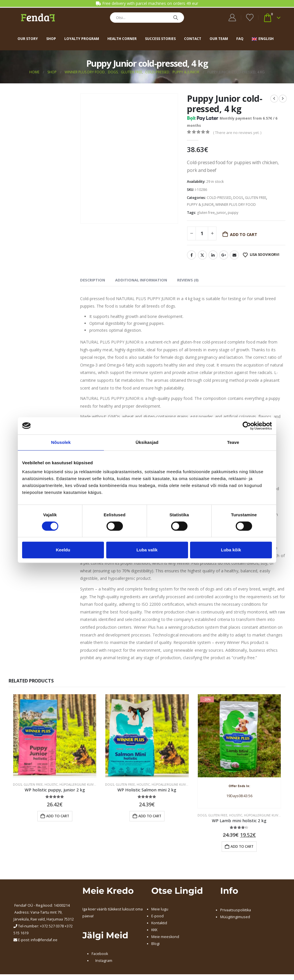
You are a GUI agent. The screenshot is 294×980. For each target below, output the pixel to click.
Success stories (160, 39)
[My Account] (232, 18)
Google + (224, 255)
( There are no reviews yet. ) (237, 133)
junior (221, 213)
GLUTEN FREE (256, 198)
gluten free (206, 213)
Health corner (122, 39)
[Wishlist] (250, 18)
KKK (154, 930)
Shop (51, 39)
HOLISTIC (51, 785)
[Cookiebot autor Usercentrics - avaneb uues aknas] (247, 426)
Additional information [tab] (141, 280)
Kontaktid (159, 923)
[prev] (274, 99)
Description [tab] (93, 280)
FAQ (240, 39)
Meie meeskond (165, 937)
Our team (219, 39)
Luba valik (147, 550)
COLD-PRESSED (219, 198)
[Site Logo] (38, 17)
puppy (233, 213)
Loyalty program (82, 39)
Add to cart (244, 234)
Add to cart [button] (58, 816)
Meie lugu (160, 909)
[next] (283, 99)
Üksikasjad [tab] (147, 442)
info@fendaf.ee (44, 940)
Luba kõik (231, 550)
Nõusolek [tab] (61, 442)
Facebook (192, 255)
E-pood (157, 916)
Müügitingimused (235, 917)
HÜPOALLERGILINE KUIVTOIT (80, 785)
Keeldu (63, 550)
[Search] (176, 18)
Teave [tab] (233, 442)
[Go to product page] (55, 736)
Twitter (202, 255)
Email (234, 255)
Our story (28, 39)
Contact (193, 39)
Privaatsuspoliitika (236, 910)
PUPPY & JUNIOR (200, 205)
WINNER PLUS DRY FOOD (236, 205)
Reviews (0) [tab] (188, 280)
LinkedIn (213, 255)
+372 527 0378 (52, 926)
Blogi (155, 944)
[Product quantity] (202, 233)
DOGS (238, 198)
